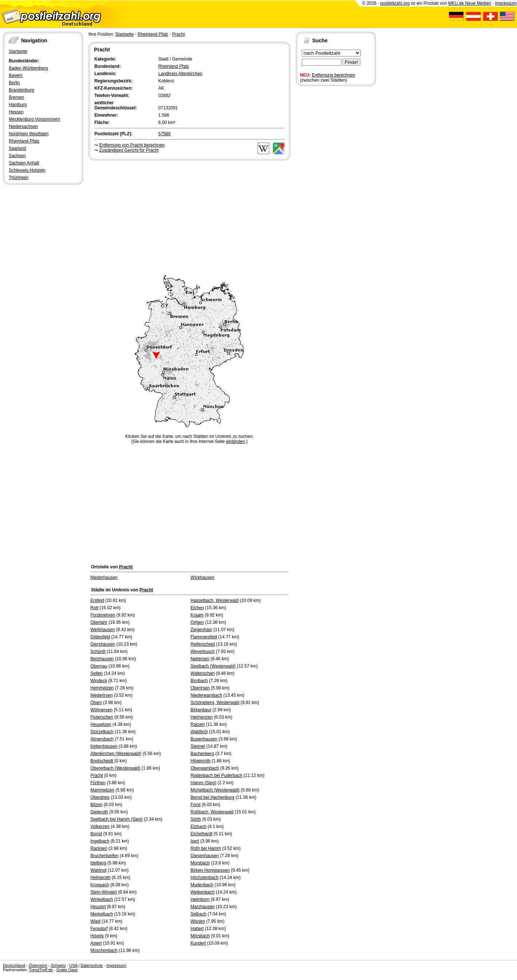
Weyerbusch (203, 652)
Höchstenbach (205, 878)
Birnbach (199, 681)
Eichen (197, 608)
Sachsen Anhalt (24, 163)
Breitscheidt (102, 761)
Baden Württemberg (28, 68)
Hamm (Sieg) (203, 783)
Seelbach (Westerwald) (213, 666)
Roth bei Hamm (206, 848)
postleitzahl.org (395, 3)
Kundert (198, 943)
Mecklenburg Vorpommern (34, 119)
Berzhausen (102, 659)
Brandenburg (21, 90)
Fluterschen (102, 717)
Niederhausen (104, 577)
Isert (195, 841)
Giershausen (103, 644)
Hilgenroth (201, 761)
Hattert (197, 929)
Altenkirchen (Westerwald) (116, 754)
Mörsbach (200, 936)
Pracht (178, 34)
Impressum (506, 3)
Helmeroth (100, 878)
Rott (94, 608)
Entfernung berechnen (334, 75)
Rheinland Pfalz (24, 141)
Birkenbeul (201, 710)
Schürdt (98, 652)
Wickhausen (202, 577)
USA (73, 965)
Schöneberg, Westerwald (215, 703)
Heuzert (98, 907)
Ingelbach (100, 841)
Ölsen (96, 703)
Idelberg (98, 863)
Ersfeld (97, 600)
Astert (96, 943)
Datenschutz (92, 965)
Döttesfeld (100, 637)
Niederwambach (206, 695)
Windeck (99, 681)
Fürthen (98, 783)
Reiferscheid (203, 644)
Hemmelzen (102, 688)
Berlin (14, 83)
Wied (95, 921)
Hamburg (18, 105)
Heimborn (200, 899)
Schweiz (58, 965)
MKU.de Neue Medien (470, 3)
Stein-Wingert (104, 892)
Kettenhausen (104, 746)
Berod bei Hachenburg (212, 797)
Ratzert (198, 724)
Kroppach (100, 885)
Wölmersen (101, 710)
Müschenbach (104, 950)
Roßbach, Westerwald (212, 812)
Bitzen (96, 805)
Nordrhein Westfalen (29, 134)
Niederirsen (101, 695)
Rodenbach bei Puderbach (216, 775)
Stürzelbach (102, 732)
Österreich (38, 965)
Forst (195, 805)
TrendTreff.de (41, 970)
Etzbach (198, 827)
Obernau (99, 666)
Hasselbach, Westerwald (215, 600)
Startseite (18, 51)
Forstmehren (103, 615)
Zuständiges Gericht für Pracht (129, 150)
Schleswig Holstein (27, 170)
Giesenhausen (205, 856)
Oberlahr (99, 622)
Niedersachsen (23, 127)
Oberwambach (205, 768)
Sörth (196, 819)
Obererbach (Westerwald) (115, 768)
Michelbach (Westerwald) (215, 790)
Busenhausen (204, 739)
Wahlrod (98, 870)
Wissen (198, 921)
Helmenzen (202, 717)
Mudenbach (202, 885)
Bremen (16, 97)
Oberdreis (100, 797)
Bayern (16, 75)
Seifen (97, 673)
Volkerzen (100, 827)
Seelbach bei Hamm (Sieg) (116, 819)
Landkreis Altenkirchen (181, 74)
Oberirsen (200, 688)
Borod (96, 834)
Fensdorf (99, 929)
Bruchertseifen (104, 856)
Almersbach (102, 739)
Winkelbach (102, 899)
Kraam (197, 615)
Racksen (99, 848)
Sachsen (17, 156)
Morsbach (200, 863)
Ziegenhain (201, 630)
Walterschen (203, 673)
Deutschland (14, 965)
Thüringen (19, 178)
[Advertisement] (189, 217)
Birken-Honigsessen (210, 870)
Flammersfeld (204, 637)
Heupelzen (101, 724)
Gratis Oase (67, 970)
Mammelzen (102, 790)
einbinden (235, 442)
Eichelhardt (201, 834)
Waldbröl (199, 732)
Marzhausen (203, 907)
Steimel (198, 746)
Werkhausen (103, 630)
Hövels (97, 936)
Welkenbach (203, 892)
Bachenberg (202, 754)
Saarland (17, 148)
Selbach (198, 914)
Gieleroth (99, 812)
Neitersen (200, 659)
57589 (164, 134)
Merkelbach (102, 914)
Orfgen (197, 622)
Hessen (16, 112)
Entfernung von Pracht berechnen (132, 145)
